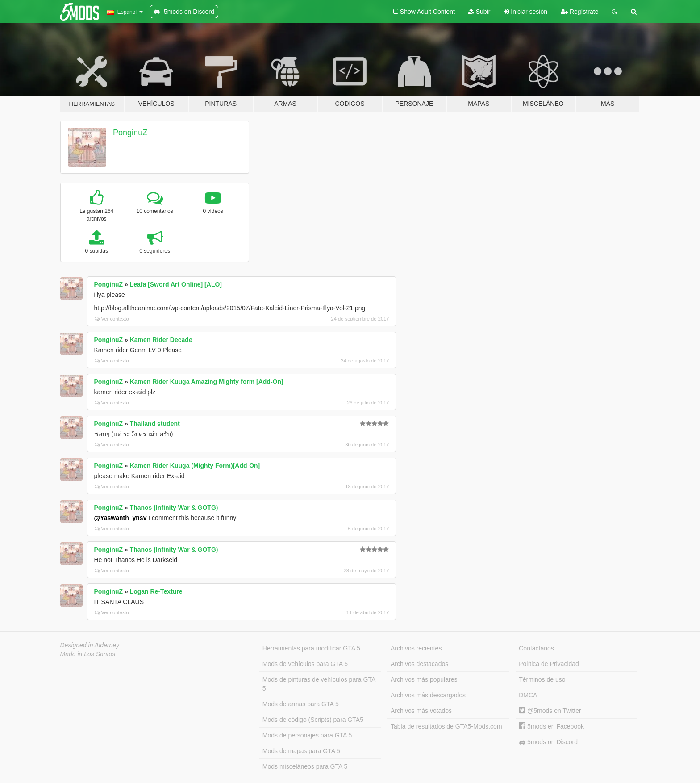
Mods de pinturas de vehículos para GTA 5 (319, 684)
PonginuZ (130, 133)
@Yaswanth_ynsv (121, 518)
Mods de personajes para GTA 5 (307, 735)
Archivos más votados (421, 711)
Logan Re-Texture (156, 591)
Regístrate (579, 12)
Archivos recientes (416, 648)
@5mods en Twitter (550, 711)
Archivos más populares (424, 679)
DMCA (528, 695)
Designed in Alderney (90, 645)
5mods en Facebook (551, 726)
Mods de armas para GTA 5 (301, 704)
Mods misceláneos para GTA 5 (305, 766)
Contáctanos (536, 648)
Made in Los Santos (88, 654)
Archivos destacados (419, 664)
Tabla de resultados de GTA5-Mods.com (446, 726)
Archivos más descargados (428, 695)
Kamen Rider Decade (161, 340)
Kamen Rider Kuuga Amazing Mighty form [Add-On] (207, 382)
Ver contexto (112, 319)
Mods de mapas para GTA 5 (301, 751)
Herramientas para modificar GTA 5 (311, 648)
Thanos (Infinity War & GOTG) (174, 508)
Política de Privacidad (549, 664)
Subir (479, 12)
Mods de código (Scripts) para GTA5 (313, 720)
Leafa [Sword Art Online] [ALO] (176, 284)
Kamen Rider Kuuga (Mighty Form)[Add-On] (195, 466)
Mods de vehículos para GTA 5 (305, 664)
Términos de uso (542, 679)
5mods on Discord (548, 742)
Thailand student (155, 424)
